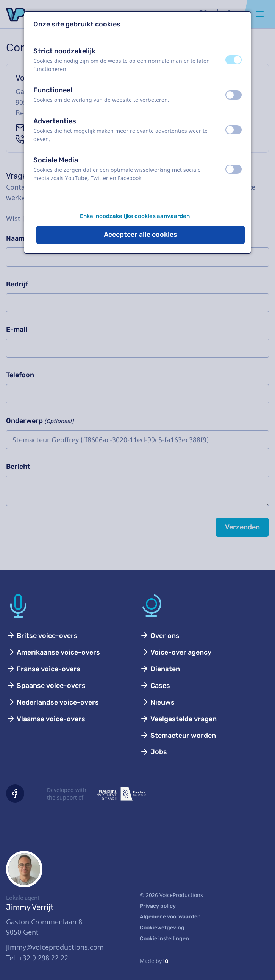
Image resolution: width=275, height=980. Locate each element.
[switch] (234, 60)
